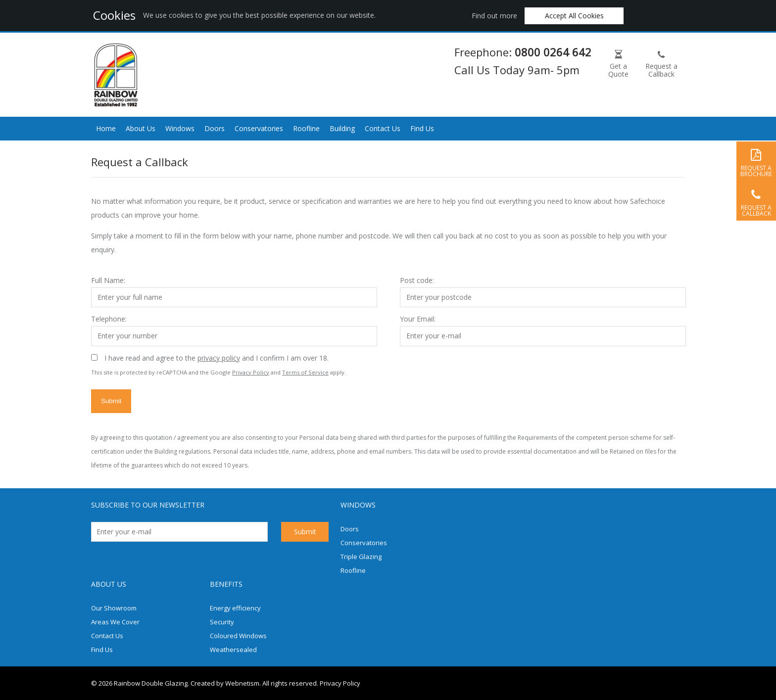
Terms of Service (305, 372)
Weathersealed (233, 650)
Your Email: (418, 319)
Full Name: (108, 280)
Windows (180, 128)
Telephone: (109, 319)
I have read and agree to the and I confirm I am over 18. (217, 358)
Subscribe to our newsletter (148, 505)
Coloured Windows (238, 636)
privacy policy (219, 358)
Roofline (306, 128)
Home (106, 128)
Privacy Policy (251, 372)
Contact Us (383, 128)
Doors (215, 128)
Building (342, 128)
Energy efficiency (235, 608)
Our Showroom (114, 608)
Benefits (226, 584)
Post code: (417, 280)
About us (109, 584)
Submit (111, 401)
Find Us (422, 128)
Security (222, 622)
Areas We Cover (115, 622)
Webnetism (242, 683)
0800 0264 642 (553, 52)
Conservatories (259, 128)
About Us (141, 128)
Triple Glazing (361, 557)
